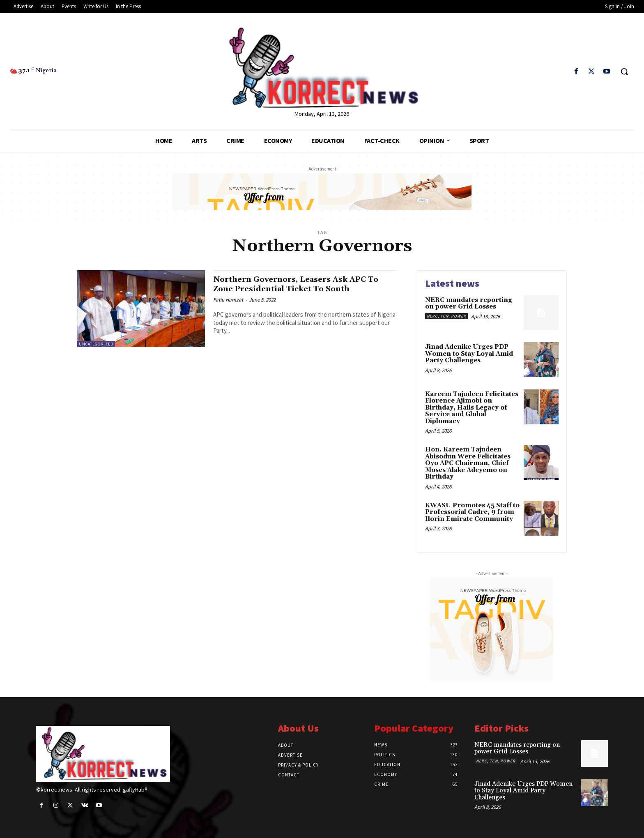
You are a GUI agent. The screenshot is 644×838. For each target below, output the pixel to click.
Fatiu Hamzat (228, 300)
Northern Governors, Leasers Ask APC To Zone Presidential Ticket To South (305, 284)
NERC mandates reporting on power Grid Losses (469, 304)
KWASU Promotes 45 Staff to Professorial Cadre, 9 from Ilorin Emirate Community (472, 512)
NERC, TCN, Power (446, 316)
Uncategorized (96, 344)
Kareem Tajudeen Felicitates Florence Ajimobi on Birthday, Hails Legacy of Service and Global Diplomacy (472, 408)
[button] (624, 71)
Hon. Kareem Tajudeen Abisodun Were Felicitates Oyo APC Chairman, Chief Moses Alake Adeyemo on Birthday (468, 463)
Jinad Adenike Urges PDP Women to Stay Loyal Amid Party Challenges (469, 354)
